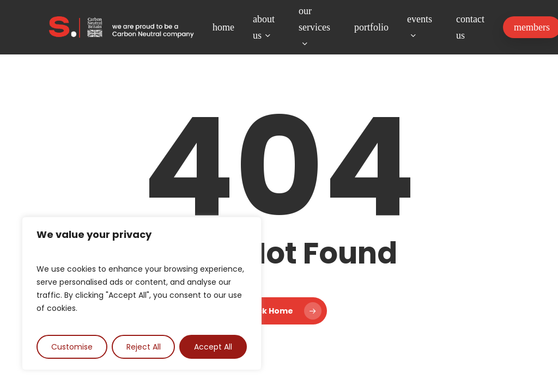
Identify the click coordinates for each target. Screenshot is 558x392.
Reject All (144, 347)
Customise (72, 347)
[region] (142, 293)
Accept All (213, 347)
